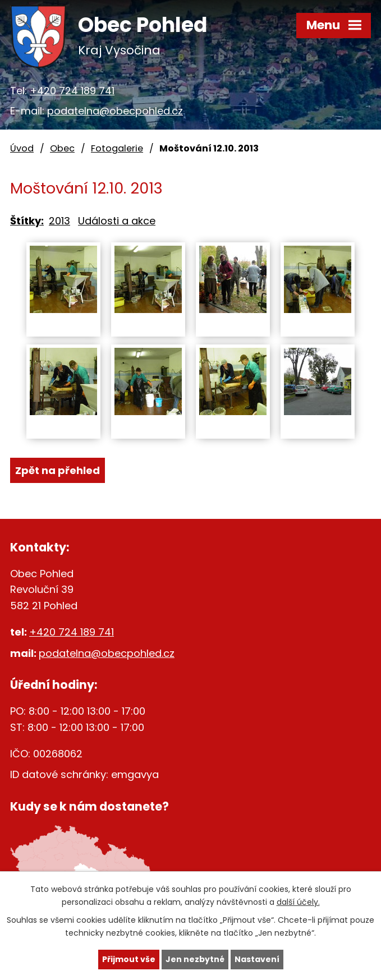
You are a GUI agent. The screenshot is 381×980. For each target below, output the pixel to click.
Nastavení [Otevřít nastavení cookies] (257, 959)
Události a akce (117, 221)
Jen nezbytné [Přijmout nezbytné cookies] (195, 959)
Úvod (22, 148)
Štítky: (27, 221)
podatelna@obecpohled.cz (115, 111)
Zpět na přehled (58, 470)
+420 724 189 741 (72, 91)
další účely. (298, 902)
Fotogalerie (117, 148)
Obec (62, 148)
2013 (59, 221)
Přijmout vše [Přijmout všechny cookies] (129, 959)
